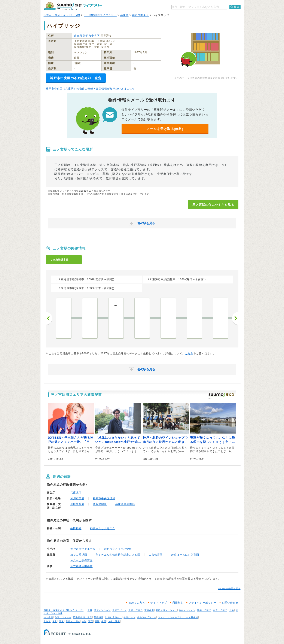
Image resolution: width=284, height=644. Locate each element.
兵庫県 (124, 15)
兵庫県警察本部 (125, 504)
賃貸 (90, 610)
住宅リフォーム (63, 617)
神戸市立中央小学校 (83, 549)
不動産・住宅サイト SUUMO (62, 15)
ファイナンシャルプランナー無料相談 (178, 617)
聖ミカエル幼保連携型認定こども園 (118, 555)
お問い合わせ (230, 603)
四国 (97, 621)
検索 (237, 7)
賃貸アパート (119, 610)
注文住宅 (48, 617)
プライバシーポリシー (202, 603)
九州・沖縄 (114, 621)
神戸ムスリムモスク (103, 528)
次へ (235, 318)
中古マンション (187, 610)
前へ (49, 318)
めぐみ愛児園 (79, 555)
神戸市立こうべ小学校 (118, 549)
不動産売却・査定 (83, 617)
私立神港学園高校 (82, 566)
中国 (104, 621)
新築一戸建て (204, 610)
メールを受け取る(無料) (165, 129)
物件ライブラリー (147, 617)
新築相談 (99, 617)
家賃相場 (149, 610)
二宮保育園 (156, 555)
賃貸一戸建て (135, 610)
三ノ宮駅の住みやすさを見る (213, 205)
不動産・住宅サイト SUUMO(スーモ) (64, 610)
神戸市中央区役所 (104, 498)
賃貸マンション (102, 610)
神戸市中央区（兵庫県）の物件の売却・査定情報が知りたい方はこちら (90, 89)
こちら (189, 353)
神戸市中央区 (140, 15)
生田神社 (76, 528)
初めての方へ (137, 603)
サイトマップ (159, 603)
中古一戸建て (220, 610)
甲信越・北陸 (73, 621)
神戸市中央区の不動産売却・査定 (76, 78)
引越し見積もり (114, 617)
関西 (91, 621)
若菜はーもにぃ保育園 (185, 555)
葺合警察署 (100, 504)
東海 (84, 621)
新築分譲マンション (166, 610)
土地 (232, 610)
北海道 (47, 621)
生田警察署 (77, 504)
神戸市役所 (77, 498)
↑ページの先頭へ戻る (229, 588)
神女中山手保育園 (82, 561)
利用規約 (178, 603)
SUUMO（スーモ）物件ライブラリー (73, 6)
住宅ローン (129, 617)
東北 (55, 621)
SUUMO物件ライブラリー (100, 15)
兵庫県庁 (76, 493)
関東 (61, 621)
